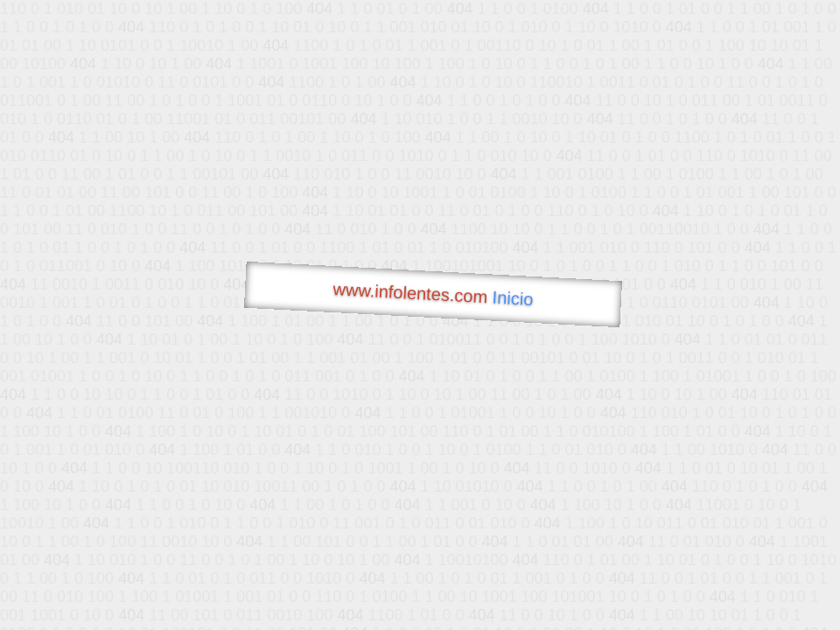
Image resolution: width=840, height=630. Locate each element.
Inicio (513, 298)
